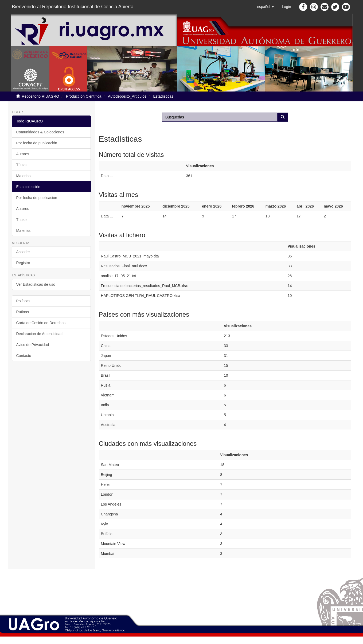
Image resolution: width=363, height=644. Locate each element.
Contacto (24, 356)
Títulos (22, 165)
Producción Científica (84, 96)
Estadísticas (163, 96)
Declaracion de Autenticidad (40, 334)
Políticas (23, 301)
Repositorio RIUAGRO (40, 96)
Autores (23, 154)
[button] (265, 7)
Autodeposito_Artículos (127, 96)
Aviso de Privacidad (33, 345)
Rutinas (23, 312)
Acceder (23, 252)
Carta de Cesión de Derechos (41, 323)
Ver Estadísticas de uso (36, 284)
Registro (23, 263)
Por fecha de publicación (37, 143)
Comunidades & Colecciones (40, 132)
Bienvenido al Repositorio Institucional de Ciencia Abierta (73, 7)
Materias (24, 176)
